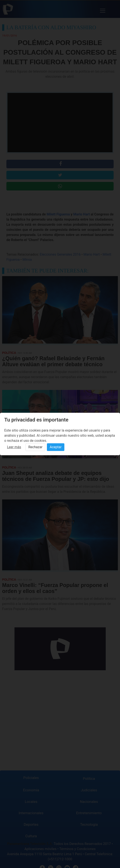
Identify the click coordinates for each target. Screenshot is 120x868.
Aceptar (56, 447)
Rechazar (35, 447)
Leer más (14, 447)
